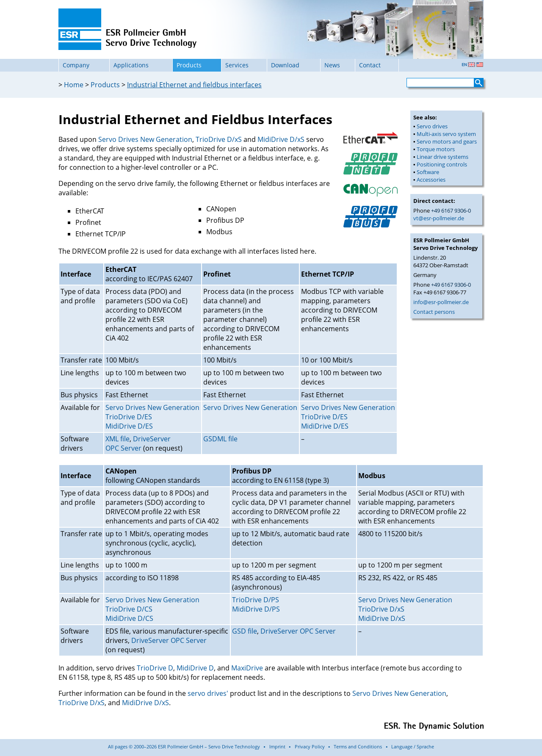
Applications (131, 65)
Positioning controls (442, 164)
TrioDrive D (155, 668)
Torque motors (436, 149)
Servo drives (432, 126)
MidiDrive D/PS (256, 609)
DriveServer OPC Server (138, 443)
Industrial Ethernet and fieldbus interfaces (194, 85)
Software (428, 172)
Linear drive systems (442, 157)
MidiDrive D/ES (129, 426)
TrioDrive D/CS (129, 609)
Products (189, 65)
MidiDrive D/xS (281, 139)
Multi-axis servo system (446, 134)
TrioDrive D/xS (219, 139)
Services (237, 65)
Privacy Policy (310, 746)
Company (76, 65)
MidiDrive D (195, 668)
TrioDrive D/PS (256, 600)
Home (74, 85)
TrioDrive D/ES (129, 417)
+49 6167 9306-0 (451, 210)
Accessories (431, 180)
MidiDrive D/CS (129, 618)
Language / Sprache (413, 746)
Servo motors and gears (447, 141)
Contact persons (434, 312)
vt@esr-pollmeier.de (439, 218)
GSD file (245, 631)
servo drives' (208, 693)
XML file (118, 439)
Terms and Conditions (358, 746)
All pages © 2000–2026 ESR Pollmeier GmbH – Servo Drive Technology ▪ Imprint (197, 746)
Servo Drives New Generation (145, 139)
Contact (370, 65)
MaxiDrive (247, 668)
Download (285, 65)
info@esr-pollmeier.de (441, 302)
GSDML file (220, 439)
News (332, 65)
